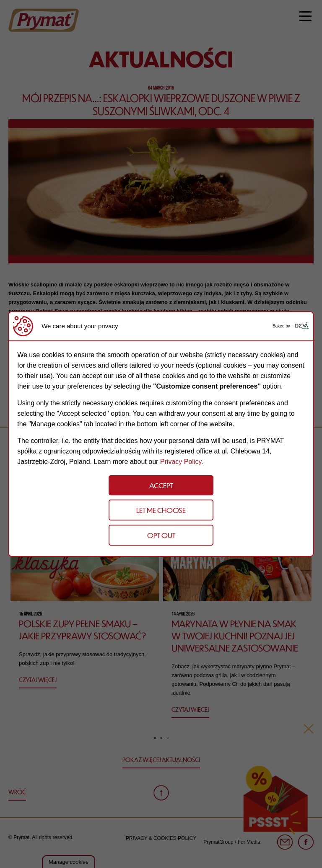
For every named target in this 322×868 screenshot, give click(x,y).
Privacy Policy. (182, 462)
